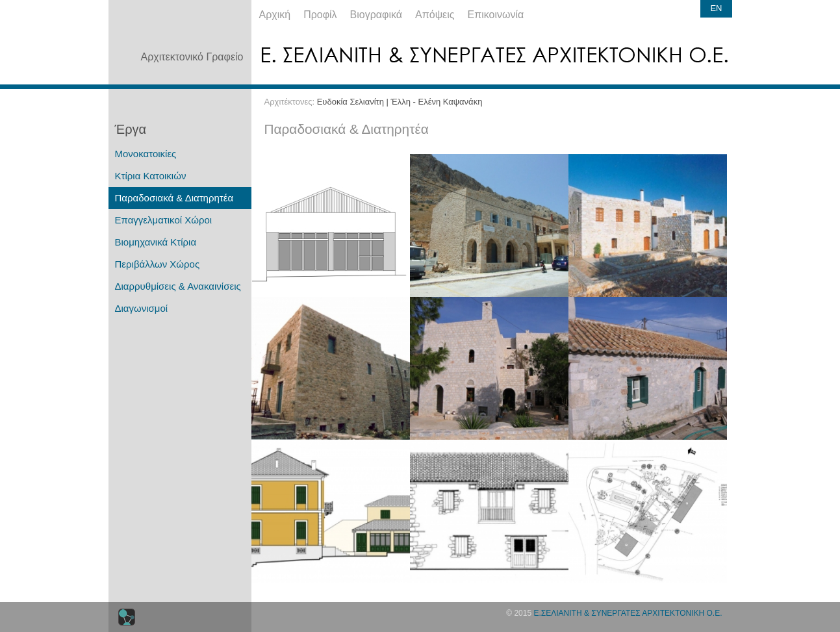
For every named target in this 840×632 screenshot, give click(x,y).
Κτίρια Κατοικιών (151, 176)
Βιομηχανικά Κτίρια (156, 242)
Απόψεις (435, 15)
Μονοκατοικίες (146, 154)
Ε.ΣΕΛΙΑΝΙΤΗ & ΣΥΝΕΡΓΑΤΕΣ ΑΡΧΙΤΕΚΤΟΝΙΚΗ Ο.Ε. (628, 613)
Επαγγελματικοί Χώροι (164, 220)
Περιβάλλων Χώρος (158, 264)
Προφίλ (320, 15)
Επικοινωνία (496, 15)
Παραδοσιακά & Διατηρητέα (174, 198)
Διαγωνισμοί (142, 308)
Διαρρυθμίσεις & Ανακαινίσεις (178, 286)
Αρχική (275, 15)
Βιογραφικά (376, 15)
